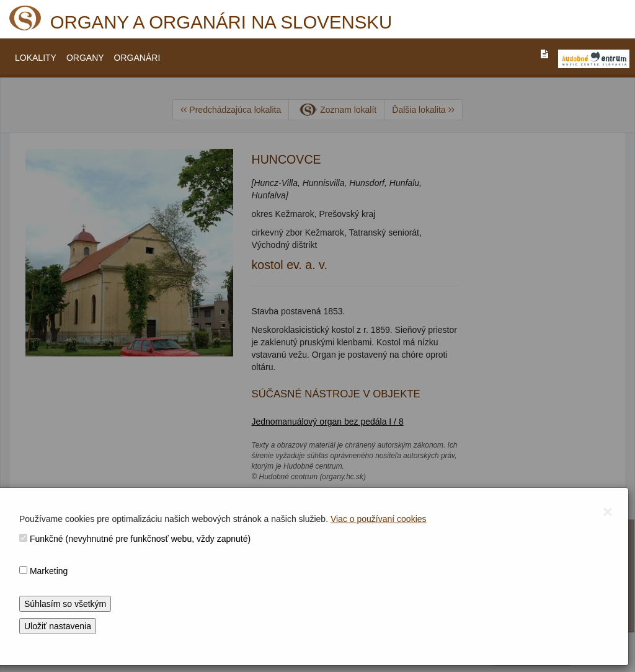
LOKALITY (36, 58)
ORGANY (85, 58)
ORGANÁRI (137, 58)
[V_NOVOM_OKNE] (594, 59)
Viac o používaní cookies (379, 519)
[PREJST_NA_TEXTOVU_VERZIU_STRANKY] (544, 54)
